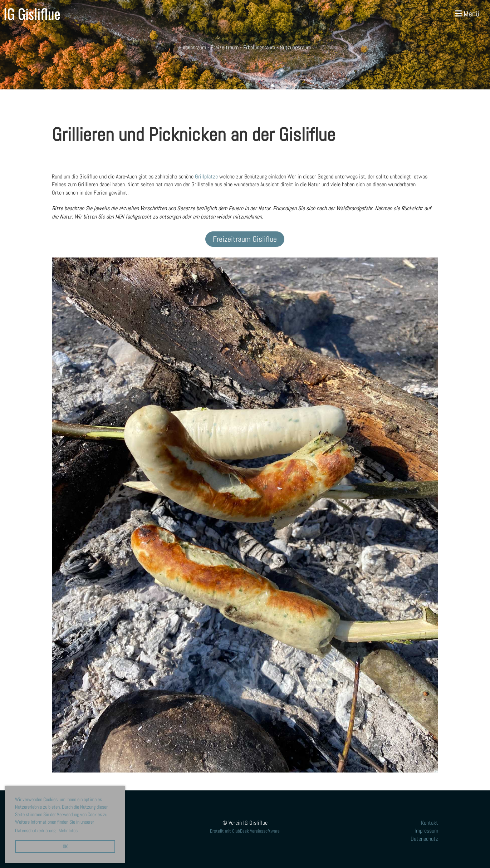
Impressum (426, 831)
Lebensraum (192, 47)
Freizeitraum (225, 47)
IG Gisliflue (32, 14)
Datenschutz (424, 839)
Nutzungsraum (295, 47)
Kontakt (430, 823)
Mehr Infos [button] (68, 830)
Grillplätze (206, 176)
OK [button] (65, 847)
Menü (467, 14)
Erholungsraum (259, 47)
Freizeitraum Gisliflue (245, 239)
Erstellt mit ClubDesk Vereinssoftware (245, 831)
